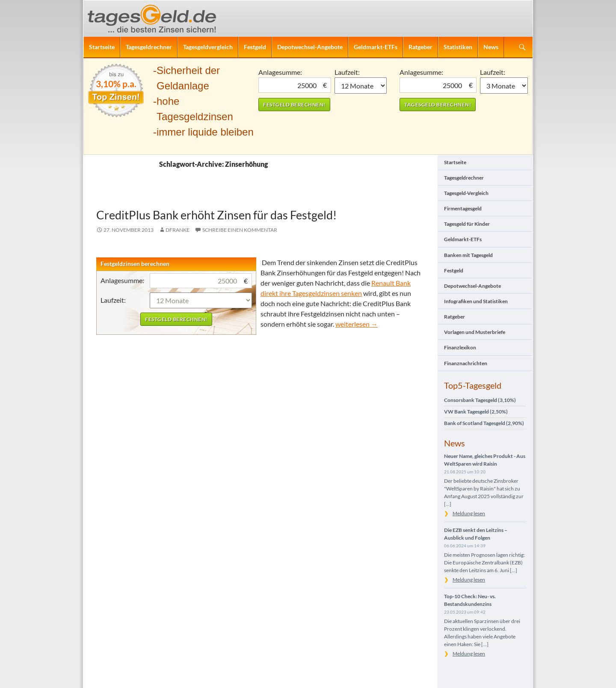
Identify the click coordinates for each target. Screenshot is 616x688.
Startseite (102, 47)
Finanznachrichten (466, 363)
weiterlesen (357, 324)
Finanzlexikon (460, 347)
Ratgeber (421, 47)
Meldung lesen (469, 513)
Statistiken (458, 47)
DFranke (178, 230)
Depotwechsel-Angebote (310, 47)
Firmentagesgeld (463, 208)
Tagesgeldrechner (149, 47)
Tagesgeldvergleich (208, 47)
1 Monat (361, 86)
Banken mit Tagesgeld (468, 255)
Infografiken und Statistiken (476, 301)
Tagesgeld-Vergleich (466, 193)
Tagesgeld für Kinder (467, 224)
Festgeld (255, 47)
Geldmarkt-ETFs (376, 47)
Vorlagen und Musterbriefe (475, 332)
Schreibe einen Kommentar (240, 230)
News (491, 47)
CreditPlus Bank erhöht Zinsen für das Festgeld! (216, 215)
